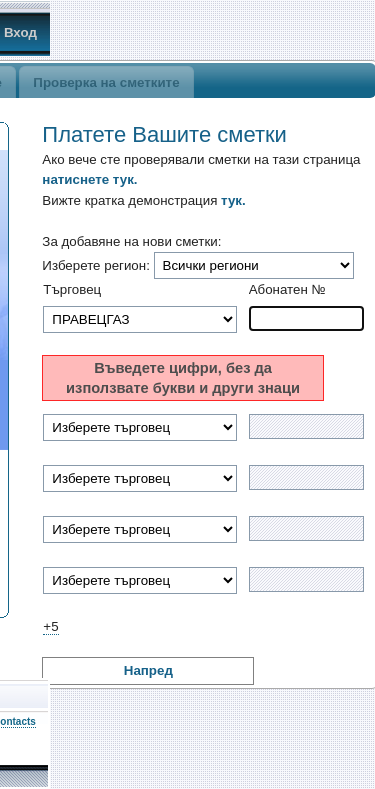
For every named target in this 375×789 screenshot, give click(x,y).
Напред (148, 670)
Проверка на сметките (106, 82)
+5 (50, 626)
